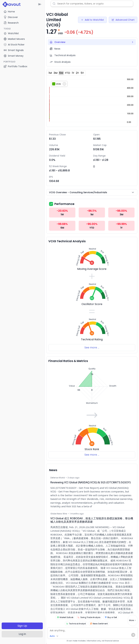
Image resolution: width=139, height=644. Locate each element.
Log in (22, 634)
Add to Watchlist (92, 20)
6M (61, 73)
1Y (73, 73)
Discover (11, 17)
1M (50, 73)
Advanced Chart (123, 20)
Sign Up (22, 626)
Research (11, 23)
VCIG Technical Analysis (67, 241)
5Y (82, 73)
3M (55, 73)
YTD (68, 73)
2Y (77, 73)
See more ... (92, 348)
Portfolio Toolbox (15, 66)
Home (9, 12)
